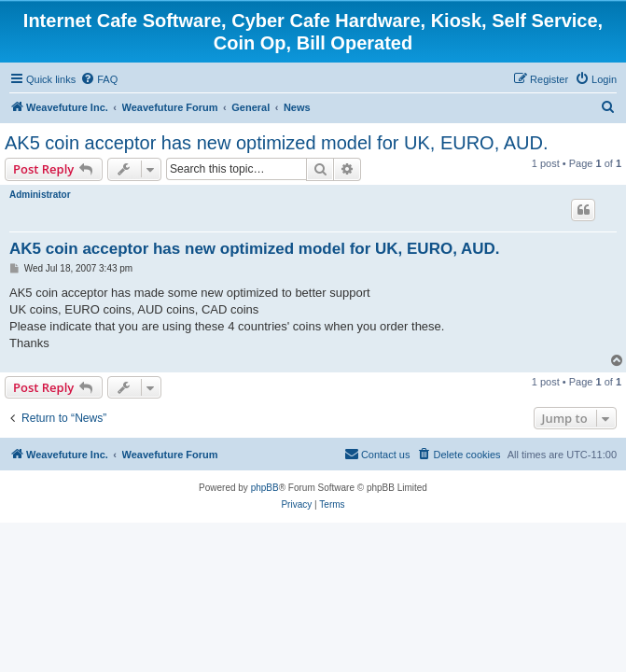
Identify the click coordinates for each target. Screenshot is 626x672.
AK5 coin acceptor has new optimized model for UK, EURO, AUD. (276, 143)
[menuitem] (99, 79)
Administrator (40, 195)
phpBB (265, 488)
